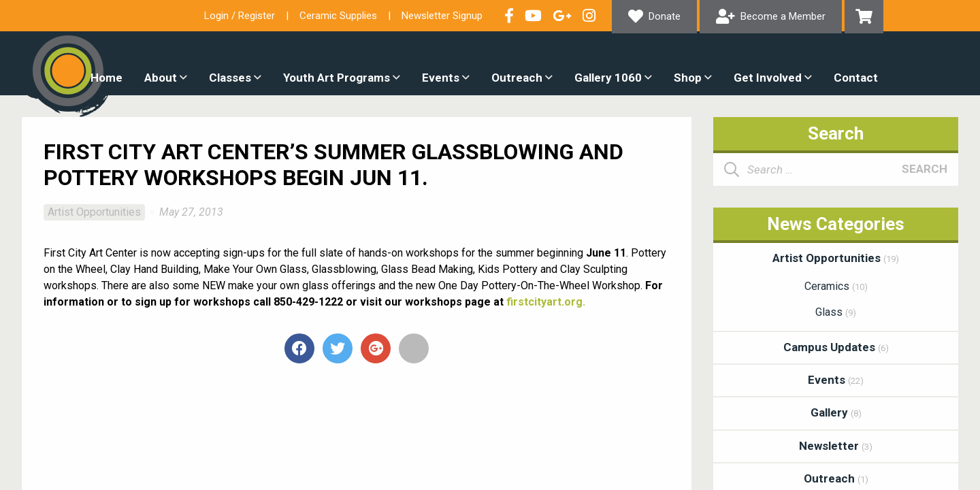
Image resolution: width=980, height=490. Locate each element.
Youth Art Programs (337, 78)
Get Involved (768, 78)
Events (441, 78)
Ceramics (836, 286)
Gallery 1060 (608, 78)
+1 (376, 348)
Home (107, 78)
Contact (856, 78)
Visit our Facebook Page (509, 16)
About (161, 78)
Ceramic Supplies (338, 16)
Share (299, 348)
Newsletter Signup (442, 16)
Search (925, 169)
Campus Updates (836, 347)
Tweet (338, 348)
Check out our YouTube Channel (533, 16)
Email (414, 348)
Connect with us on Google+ (562, 16)
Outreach (517, 78)
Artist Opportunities (94, 212)
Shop (688, 78)
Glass (836, 312)
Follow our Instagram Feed (589, 16)
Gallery (836, 412)
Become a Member (783, 16)
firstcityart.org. (546, 302)
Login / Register (240, 16)
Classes (230, 78)
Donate (665, 16)
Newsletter (836, 446)
